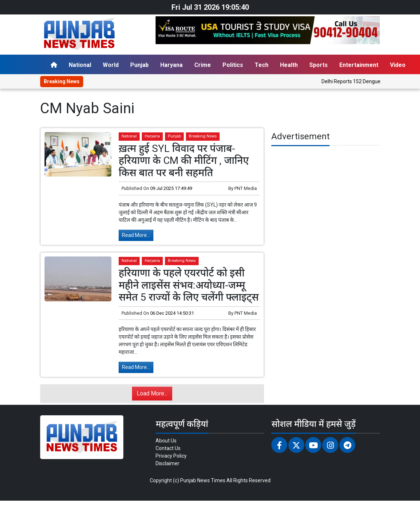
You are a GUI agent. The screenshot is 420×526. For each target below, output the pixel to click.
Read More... (136, 235)
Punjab (139, 65)
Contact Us (168, 448)
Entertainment (359, 65)
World (111, 65)
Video (398, 65)
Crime (203, 65)
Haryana (171, 65)
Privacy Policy (171, 456)
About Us (166, 441)
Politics (233, 65)
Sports (319, 65)
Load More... (152, 393)
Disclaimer (167, 463)
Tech (262, 65)
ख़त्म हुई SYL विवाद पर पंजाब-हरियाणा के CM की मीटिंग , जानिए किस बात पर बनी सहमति (184, 161)
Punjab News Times (203, 480)
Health (289, 65)
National (80, 65)
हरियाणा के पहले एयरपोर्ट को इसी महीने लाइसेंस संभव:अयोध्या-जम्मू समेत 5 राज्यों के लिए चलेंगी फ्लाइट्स (189, 285)
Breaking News (203, 136)
